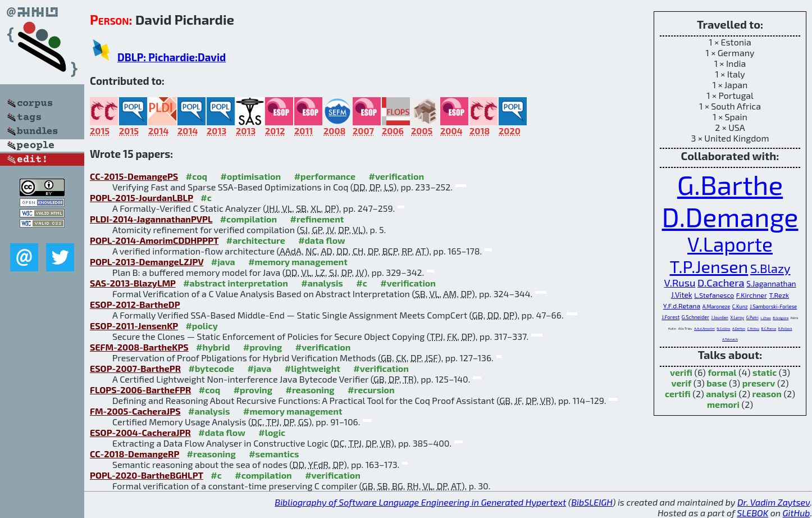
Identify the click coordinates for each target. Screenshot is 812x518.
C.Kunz (740, 306)
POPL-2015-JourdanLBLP (142, 197)
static (765, 372)
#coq (197, 176)
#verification (397, 176)
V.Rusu (679, 283)
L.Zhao (765, 318)
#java (223, 262)
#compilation (248, 219)
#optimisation (251, 176)
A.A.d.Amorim (704, 328)
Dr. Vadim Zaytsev (774, 502)
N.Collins (723, 328)
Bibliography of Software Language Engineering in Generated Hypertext (420, 502)
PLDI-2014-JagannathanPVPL (151, 219)
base (717, 383)
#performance (325, 176)
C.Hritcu (753, 328)
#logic (272, 432)
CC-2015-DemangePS (134, 176)
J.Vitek (682, 295)
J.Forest (670, 317)
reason (767, 394)
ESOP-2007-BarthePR (135, 368)
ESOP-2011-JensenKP (134, 326)
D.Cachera (721, 283)
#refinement (317, 219)
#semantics (274, 454)
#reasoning (310, 390)
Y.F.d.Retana (682, 306)
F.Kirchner (752, 295)
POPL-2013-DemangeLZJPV (147, 262)
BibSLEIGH (592, 502)
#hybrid (213, 347)
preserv (759, 383)
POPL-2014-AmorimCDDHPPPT (154, 240)
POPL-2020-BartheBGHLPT (147, 475)
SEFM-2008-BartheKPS (139, 347)
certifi (678, 394)
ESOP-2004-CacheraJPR (140, 432)
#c (206, 197)
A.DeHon (739, 328)
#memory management (298, 262)
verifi (681, 372)
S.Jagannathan (771, 284)
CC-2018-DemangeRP (134, 454)
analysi (721, 394)
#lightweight (313, 368)
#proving (263, 347)
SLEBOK (752, 513)
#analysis (322, 283)
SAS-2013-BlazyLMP (133, 283)
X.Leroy (737, 317)
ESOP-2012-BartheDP (135, 304)
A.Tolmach (730, 339)
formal (722, 372)
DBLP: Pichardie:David (172, 57)
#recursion (371, 390)
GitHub (797, 513)
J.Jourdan (719, 317)
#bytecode (211, 368)
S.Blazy (770, 268)
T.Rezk (779, 295)
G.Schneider (695, 317)
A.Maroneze (716, 306)
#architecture (256, 240)
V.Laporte (730, 244)
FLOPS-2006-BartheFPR (140, 390)
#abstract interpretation (236, 283)
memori (723, 404)
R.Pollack (785, 328)
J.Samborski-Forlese (773, 306)
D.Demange (730, 216)
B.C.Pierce (769, 328)
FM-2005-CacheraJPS (135, 411)
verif (682, 383)
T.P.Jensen (709, 266)
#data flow (321, 240)
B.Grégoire (781, 318)
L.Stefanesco (714, 295)
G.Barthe (730, 184)
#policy (201, 326)
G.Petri (752, 317)
